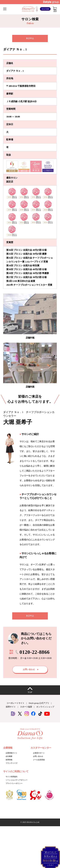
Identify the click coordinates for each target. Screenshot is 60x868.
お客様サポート (39, 753)
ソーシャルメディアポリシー (17, 780)
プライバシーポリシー (14, 783)
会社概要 (9, 756)
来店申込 (30, 38)
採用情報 (9, 760)
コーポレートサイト (15, 703)
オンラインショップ (45, 707)
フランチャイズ (12, 763)
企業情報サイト (12, 753)
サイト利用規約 (12, 777)
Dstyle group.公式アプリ (39, 703)
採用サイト (11, 707)
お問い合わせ (38, 756)
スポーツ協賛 (26, 707)
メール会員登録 (39, 760)
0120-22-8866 (35, 652)
